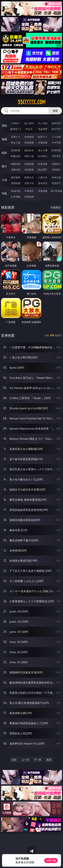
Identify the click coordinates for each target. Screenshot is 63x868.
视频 (4, 139)
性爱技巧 (56, 183)
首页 (14, 760)
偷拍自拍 (29, 150)
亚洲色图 (29, 164)
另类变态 (56, 156)
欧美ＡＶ (43, 137)
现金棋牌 (43, 129)
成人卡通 (43, 150)
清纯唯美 (29, 170)
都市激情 (16, 177)
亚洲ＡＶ (16, 137)
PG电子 (16, 123)
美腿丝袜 (16, 170)
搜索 (55, 111)
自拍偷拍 (29, 137)
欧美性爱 (56, 150)
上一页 (25, 760)
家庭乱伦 (29, 177)
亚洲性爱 (16, 150)
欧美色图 (43, 164)
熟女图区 (43, 170)
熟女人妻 (16, 142)
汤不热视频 (56, 191)
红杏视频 (16, 197)
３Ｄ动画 (56, 137)
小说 (4, 180)
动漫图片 (56, 164)
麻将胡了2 (16, 129)
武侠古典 (56, 177)
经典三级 (29, 156)
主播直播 (43, 142)
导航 (4, 193)
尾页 (49, 760)
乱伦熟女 (43, 156)
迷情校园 (16, 183)
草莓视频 (43, 191)
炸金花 (29, 129)
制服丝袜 (16, 156)
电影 (4, 153)
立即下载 (51, 860)
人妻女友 (43, 177)
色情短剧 (29, 197)
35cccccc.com (32, 102)
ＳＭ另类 (56, 142)
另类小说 (29, 183)
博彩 (4, 126)
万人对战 (43, 123)
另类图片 (56, 170)
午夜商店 (29, 191)
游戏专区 (56, 123)
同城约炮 (16, 191)
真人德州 (29, 123)
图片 (4, 166)
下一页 (38, 760)
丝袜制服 (29, 142)
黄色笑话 (43, 183)
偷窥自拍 (16, 164)
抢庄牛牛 (56, 129)
